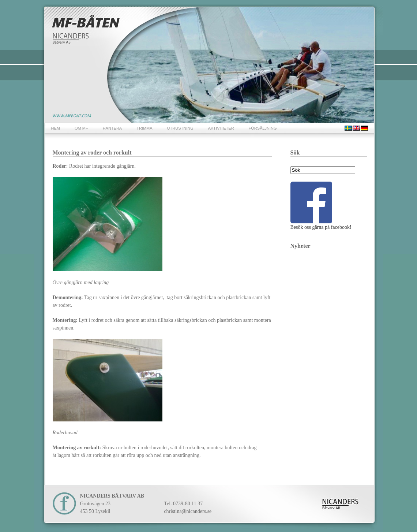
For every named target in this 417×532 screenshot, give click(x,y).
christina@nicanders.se (188, 511)
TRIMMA (144, 128)
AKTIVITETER (221, 128)
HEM (56, 128)
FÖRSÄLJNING (263, 128)
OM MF (81, 128)
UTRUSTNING (180, 128)
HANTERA (112, 128)
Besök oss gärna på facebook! (321, 206)
